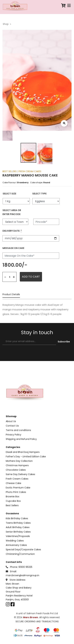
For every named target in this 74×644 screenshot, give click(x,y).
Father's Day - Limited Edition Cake (26, 456)
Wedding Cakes (15, 541)
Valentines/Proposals (18, 536)
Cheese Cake (14, 483)
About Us (11, 421)
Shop (6, 24)
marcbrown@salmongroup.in (22, 575)
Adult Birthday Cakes (18, 527)
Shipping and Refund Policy (21, 439)
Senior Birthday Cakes (18, 532)
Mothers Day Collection (19, 461)
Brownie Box (13, 496)
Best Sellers (12, 505)
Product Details (11, 295)
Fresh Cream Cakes (17, 479)
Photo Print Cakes (16, 492)
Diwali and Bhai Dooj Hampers (23, 452)
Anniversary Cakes (16, 545)
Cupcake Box (13, 501)
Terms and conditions (18, 430)
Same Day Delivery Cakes (20, 474)
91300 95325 (25, 567)
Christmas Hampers (17, 465)
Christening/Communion (20, 554)
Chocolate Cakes (16, 470)
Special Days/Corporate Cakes (23, 550)
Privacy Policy (14, 435)
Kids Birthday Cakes (17, 518)
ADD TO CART (31, 277)
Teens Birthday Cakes (18, 523)
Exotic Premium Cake (18, 488)
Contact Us (12, 426)
